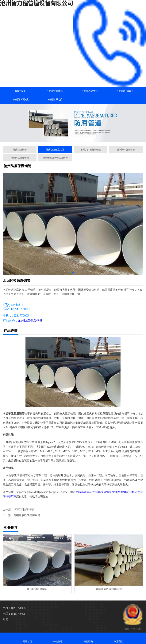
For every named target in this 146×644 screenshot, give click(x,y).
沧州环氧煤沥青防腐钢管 (55, 158)
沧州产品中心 (90, 91)
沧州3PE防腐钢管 (126, 150)
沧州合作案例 (125, 91)
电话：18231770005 (14, 614)
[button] (73, 139)
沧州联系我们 (56, 100)
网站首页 (21, 91)
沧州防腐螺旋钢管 (20, 158)
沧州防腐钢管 (20, 150)
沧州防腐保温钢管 (55, 150)
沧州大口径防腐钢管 (91, 150)
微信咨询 (88, 638)
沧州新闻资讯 (21, 100)
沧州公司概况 (56, 91)
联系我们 (119, 638)
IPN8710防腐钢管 (24, 510)
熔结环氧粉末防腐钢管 (27, 515)
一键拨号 (58, 638)
